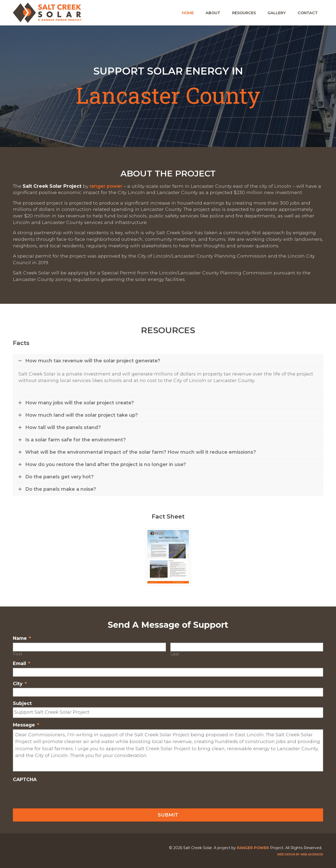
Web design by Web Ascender (300, 854)
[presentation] (53, 794)
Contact (308, 13)
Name (22, 638)
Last (175, 654)
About (213, 13)
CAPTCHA (25, 779)
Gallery (277, 13)
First (18, 654)
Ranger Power (106, 186)
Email (22, 663)
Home (188, 13)
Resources (244, 13)
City (20, 684)
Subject (22, 703)
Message (26, 725)
